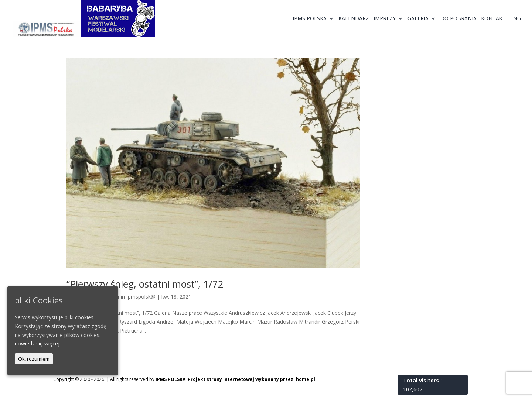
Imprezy (385, 19)
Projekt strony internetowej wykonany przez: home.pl (251, 379)
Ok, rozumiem (34, 359)
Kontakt (493, 19)
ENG (516, 19)
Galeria (418, 19)
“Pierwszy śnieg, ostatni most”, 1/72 (145, 284)
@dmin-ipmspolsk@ (132, 297)
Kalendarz (354, 19)
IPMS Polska (310, 19)
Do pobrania (458, 19)
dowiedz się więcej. (38, 343)
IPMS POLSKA (170, 379)
